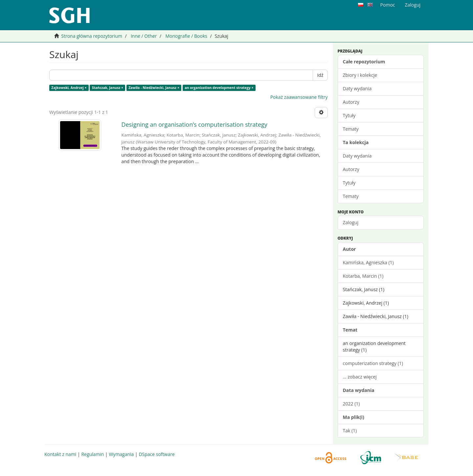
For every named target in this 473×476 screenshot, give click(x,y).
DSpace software (157, 454)
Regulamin (92, 454)
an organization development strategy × (219, 88)
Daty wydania (357, 88)
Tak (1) (350, 431)
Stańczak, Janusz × (108, 88)
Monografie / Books (186, 36)
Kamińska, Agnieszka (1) (368, 262)
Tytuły (349, 115)
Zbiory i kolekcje (360, 75)
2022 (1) (351, 404)
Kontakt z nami (60, 454)
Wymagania (121, 454)
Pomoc (388, 5)
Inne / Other (144, 36)
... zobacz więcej (360, 377)
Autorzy (351, 102)
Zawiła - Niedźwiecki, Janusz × (154, 88)
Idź (320, 75)
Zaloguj (351, 222)
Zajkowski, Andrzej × (69, 88)
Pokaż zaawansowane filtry (299, 97)
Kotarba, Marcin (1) (363, 276)
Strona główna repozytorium (92, 36)
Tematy (351, 129)
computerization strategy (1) (373, 363)
